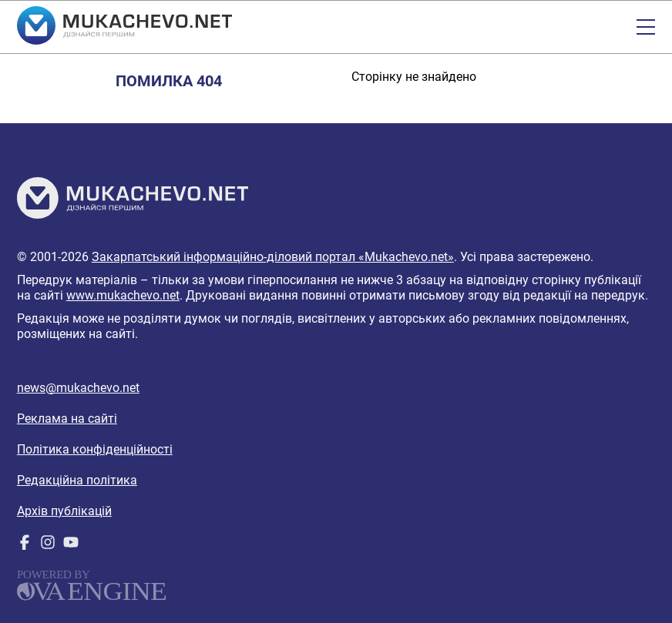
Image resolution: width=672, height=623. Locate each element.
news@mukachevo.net (78, 388)
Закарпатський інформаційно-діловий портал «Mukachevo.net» (273, 257)
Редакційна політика (77, 480)
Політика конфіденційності (95, 449)
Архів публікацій (64, 511)
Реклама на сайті (67, 419)
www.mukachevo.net (123, 295)
